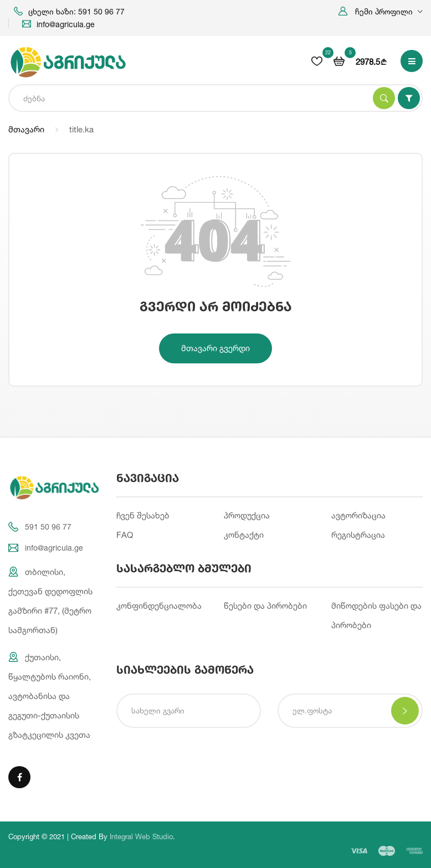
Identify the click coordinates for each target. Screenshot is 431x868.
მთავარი (26, 129)
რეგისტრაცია (358, 535)
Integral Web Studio (141, 836)
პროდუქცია (247, 515)
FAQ (125, 535)
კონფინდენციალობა (159, 606)
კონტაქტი (244, 535)
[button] (381, 11)
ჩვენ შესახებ (143, 515)
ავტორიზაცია (358, 515)
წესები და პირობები (265, 606)
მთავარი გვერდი (215, 348)
